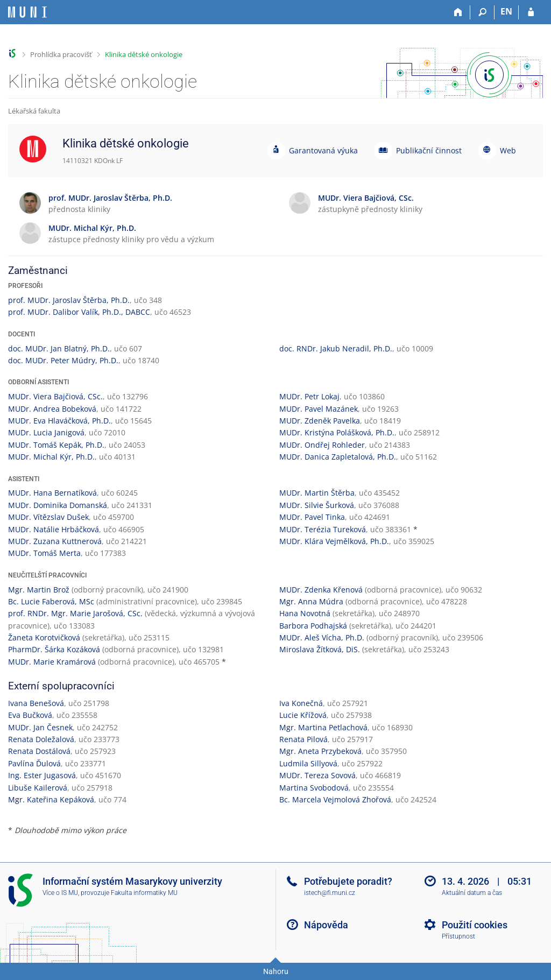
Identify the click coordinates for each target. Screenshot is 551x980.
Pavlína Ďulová (34, 763)
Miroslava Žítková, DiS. (320, 649)
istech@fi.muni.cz (330, 893)
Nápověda (326, 925)
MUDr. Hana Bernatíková (52, 493)
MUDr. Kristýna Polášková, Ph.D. (337, 432)
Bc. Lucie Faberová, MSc (51, 601)
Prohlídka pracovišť (61, 54)
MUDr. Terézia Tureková (323, 529)
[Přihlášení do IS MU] (531, 12)
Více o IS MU (60, 893)
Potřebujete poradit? (348, 881)
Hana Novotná (305, 613)
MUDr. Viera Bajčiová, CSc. (55, 396)
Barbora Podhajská (313, 626)
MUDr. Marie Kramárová (52, 662)
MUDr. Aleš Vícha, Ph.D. (322, 637)
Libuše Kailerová (38, 788)
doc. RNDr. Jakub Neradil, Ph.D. (336, 348)
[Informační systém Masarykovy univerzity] (27, 12)
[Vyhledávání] (482, 12)
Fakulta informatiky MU (144, 893)
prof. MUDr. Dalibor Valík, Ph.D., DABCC (79, 312)
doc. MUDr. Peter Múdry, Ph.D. (63, 360)
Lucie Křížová (303, 715)
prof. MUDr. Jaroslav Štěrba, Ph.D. (69, 300)
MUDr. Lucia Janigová (46, 432)
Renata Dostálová (39, 751)
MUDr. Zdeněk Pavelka (320, 421)
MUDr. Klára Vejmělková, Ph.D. (334, 541)
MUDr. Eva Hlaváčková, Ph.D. (59, 421)
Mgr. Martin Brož (39, 590)
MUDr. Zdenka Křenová (321, 590)
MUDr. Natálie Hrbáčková (54, 529)
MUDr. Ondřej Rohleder (322, 445)
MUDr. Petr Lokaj (309, 396)
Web (508, 150)
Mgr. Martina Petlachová (323, 727)
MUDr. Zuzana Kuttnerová (55, 541)
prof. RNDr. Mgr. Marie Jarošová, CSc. (75, 613)
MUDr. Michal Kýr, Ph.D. (51, 457)
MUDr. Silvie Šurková (317, 505)
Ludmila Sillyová (308, 763)
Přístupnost (458, 936)
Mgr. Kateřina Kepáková (51, 799)
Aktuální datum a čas (472, 893)
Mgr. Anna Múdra (311, 601)
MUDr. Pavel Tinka (312, 517)
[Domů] (458, 12)
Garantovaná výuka (323, 150)
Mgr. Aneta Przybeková (320, 751)
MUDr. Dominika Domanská (58, 505)
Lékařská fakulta (34, 111)
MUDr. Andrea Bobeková (52, 409)
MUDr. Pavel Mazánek (319, 409)
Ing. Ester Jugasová (42, 775)
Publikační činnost (429, 150)
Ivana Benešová (36, 703)
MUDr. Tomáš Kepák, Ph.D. (56, 445)
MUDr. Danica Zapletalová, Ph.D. (338, 457)
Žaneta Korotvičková (44, 637)
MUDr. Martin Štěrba (317, 493)
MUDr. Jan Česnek (40, 727)
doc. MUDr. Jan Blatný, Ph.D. (59, 348)
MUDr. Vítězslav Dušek (48, 517)
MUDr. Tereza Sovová (317, 775)
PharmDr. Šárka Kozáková (54, 649)
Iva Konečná (301, 703)
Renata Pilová (303, 739)
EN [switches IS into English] (506, 11)
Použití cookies (475, 925)
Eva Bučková (30, 715)
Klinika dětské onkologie (144, 54)
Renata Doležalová (41, 739)
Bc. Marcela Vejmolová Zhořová (335, 799)
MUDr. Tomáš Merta (44, 553)
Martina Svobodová (314, 788)
